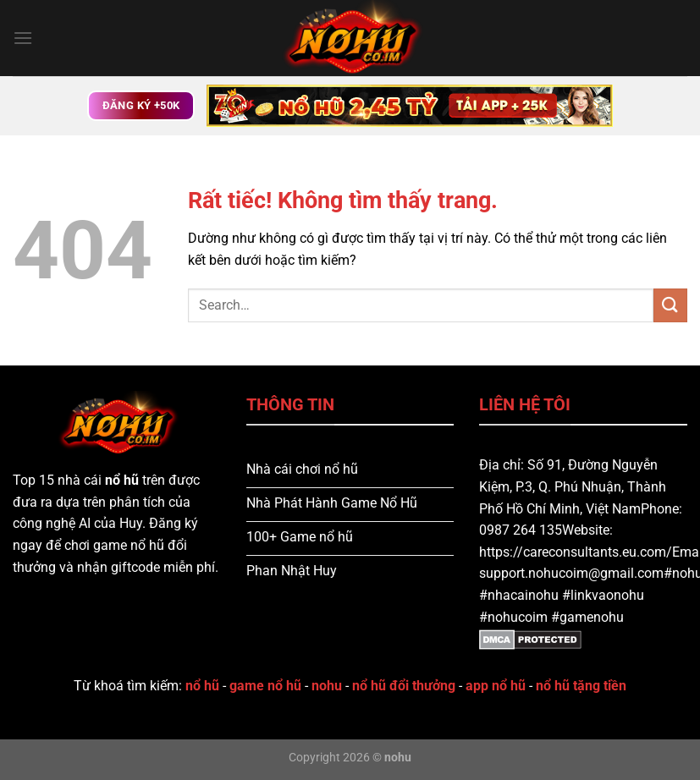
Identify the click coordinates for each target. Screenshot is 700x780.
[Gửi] (670, 305)
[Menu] (23, 38)
